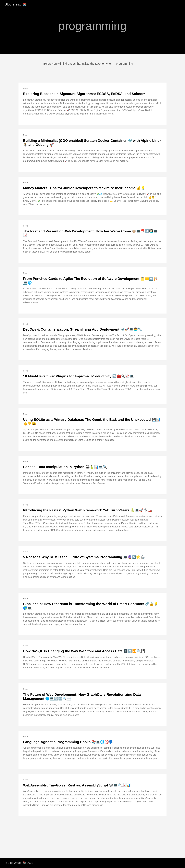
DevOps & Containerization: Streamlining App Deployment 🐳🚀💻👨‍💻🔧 (83, 329)
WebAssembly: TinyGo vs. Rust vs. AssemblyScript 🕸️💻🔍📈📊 (77, 785)
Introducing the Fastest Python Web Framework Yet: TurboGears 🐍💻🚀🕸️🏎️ (88, 510)
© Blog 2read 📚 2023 (19, 863)
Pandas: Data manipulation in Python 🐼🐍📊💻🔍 (65, 467)
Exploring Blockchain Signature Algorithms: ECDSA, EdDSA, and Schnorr (84, 94)
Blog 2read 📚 (16, 4)
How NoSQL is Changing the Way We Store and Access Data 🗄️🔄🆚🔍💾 (84, 651)
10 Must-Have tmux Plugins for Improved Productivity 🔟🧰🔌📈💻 (79, 376)
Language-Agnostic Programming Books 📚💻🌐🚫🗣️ (68, 742)
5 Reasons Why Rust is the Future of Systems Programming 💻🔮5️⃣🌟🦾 (84, 557)
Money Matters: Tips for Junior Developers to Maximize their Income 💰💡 (84, 188)
